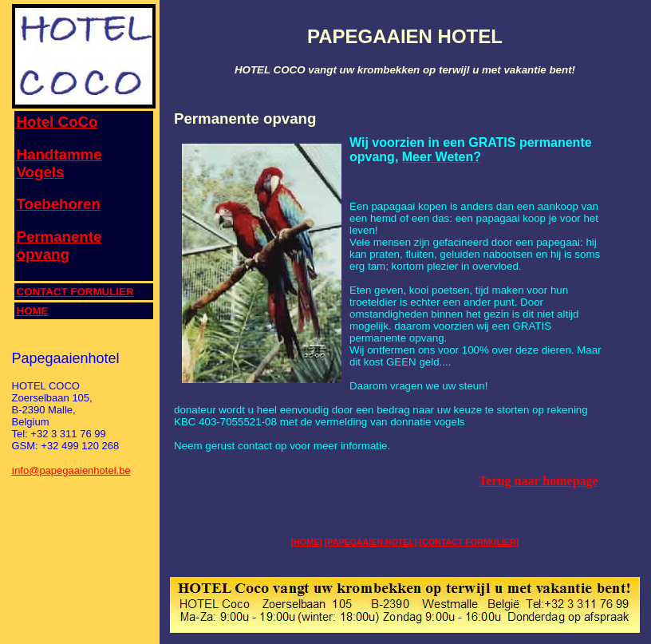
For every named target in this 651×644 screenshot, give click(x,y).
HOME (33, 311)
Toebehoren (59, 204)
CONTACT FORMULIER (75, 292)
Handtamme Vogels (59, 163)
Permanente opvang (59, 245)
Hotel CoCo (57, 122)
